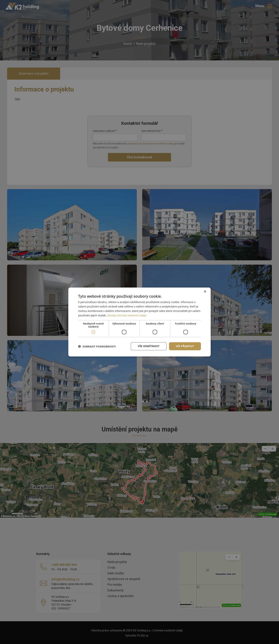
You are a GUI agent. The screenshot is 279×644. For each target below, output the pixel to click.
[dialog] (139, 322)
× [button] (205, 292)
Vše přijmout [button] (185, 346)
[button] (97, 346)
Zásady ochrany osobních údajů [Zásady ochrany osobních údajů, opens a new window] (127, 315)
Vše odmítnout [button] (149, 346)
